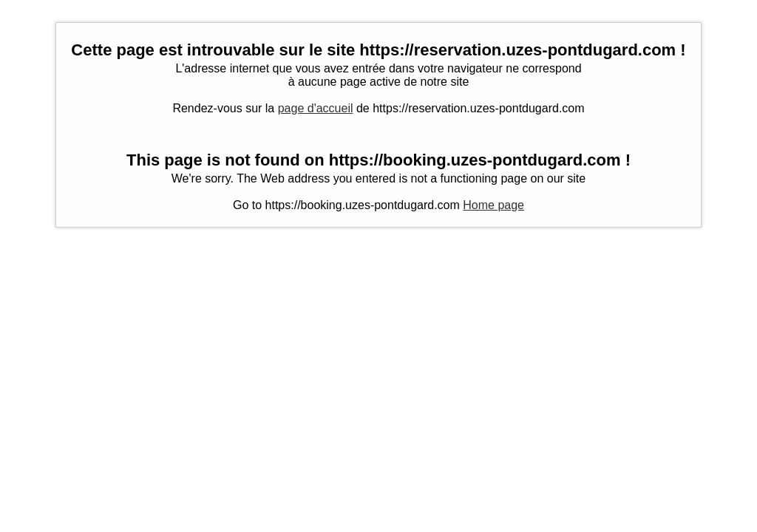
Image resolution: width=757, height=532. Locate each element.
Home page (493, 205)
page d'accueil (316, 108)
